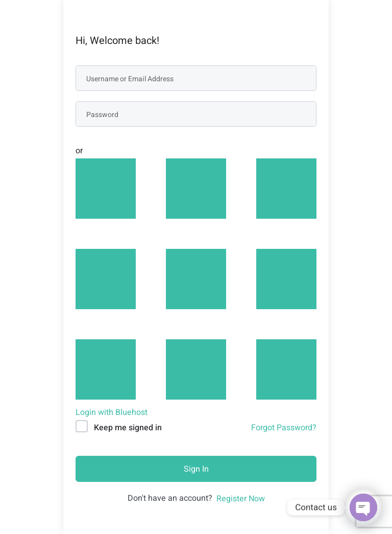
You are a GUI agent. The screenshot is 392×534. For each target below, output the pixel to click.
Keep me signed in (128, 428)
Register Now (241, 499)
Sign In (196, 469)
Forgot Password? (284, 428)
